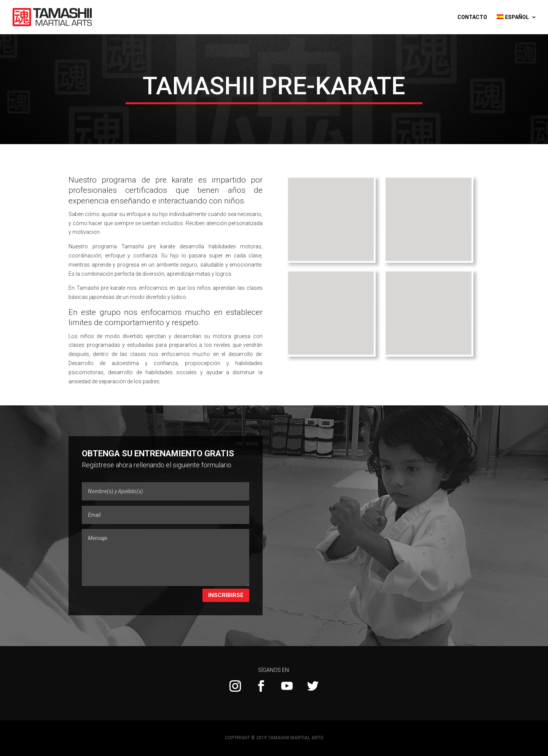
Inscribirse (226, 595)
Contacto (472, 17)
